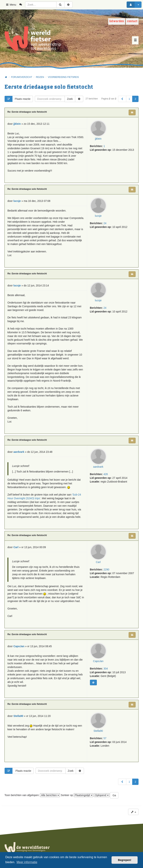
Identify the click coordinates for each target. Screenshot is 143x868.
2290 (106, 569)
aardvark (98, 467)
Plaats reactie (18, 99)
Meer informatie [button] (27, 862)
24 (105, 223)
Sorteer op (77, 795)
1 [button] (129, 99)
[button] (122, 99)
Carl (98, 562)
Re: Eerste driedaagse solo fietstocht (27, 112)
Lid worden (117, 21)
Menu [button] (11, 5)
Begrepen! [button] (125, 860)
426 (106, 474)
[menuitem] (22, 5)
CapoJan (98, 661)
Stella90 (98, 731)
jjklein (98, 139)
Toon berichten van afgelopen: (32, 795)
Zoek (70, 99)
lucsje (98, 216)
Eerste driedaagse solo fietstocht (49, 87)
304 (106, 669)
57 (105, 738)
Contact (132, 21)
